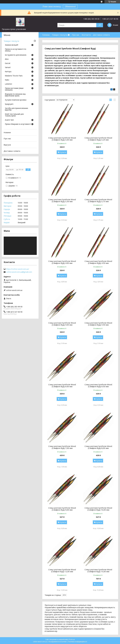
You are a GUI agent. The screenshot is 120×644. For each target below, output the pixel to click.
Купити (63, 152)
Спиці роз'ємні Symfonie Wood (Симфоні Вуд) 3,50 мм (62, 200)
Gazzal (8, 63)
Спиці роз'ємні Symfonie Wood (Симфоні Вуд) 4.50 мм (98, 262)
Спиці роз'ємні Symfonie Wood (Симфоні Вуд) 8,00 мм (98, 447)
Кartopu (8, 72)
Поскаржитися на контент (58, 642)
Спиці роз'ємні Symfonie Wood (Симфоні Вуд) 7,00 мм (62, 447)
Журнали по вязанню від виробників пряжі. (15, 95)
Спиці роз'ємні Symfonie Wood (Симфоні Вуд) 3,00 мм (62, 139)
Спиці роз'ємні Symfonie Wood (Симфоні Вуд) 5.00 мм (62, 324)
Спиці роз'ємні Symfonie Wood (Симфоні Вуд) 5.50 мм (98, 324)
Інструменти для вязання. (16, 55)
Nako (7, 80)
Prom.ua (72, 639)
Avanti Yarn (9, 120)
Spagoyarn (9, 104)
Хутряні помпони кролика (16, 100)
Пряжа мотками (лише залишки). (14, 89)
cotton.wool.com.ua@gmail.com (19, 272)
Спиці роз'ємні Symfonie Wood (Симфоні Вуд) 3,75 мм (98, 200)
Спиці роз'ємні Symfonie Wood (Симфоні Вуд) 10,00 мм (98, 509)
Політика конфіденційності (78, 642)
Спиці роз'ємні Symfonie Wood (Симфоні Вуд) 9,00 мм (62, 509)
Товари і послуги (60, 35)
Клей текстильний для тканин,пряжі (14, 115)
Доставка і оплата (101, 35)
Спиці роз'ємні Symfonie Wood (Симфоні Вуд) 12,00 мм (62, 570)
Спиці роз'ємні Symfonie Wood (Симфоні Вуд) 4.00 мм (62, 262)
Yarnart (8, 68)
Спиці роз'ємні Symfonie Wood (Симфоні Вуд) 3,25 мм (98, 139)
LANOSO (8, 84)
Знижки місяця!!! (12, 45)
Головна (46, 35)
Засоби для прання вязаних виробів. (16, 109)
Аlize (7, 59)
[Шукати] (100, 25)
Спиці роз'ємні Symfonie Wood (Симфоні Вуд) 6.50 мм (98, 385)
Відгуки (7, 145)
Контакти (86, 35)
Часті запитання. (50, 40)
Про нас (76, 35)
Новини (7, 132)
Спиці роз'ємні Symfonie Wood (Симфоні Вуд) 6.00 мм (62, 385)
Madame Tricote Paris (14, 76)
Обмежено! (70, 6)
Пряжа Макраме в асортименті (18, 124)
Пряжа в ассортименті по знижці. (16, 50)
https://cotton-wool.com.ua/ (18, 269)
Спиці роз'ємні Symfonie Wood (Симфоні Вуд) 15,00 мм (98, 570)
